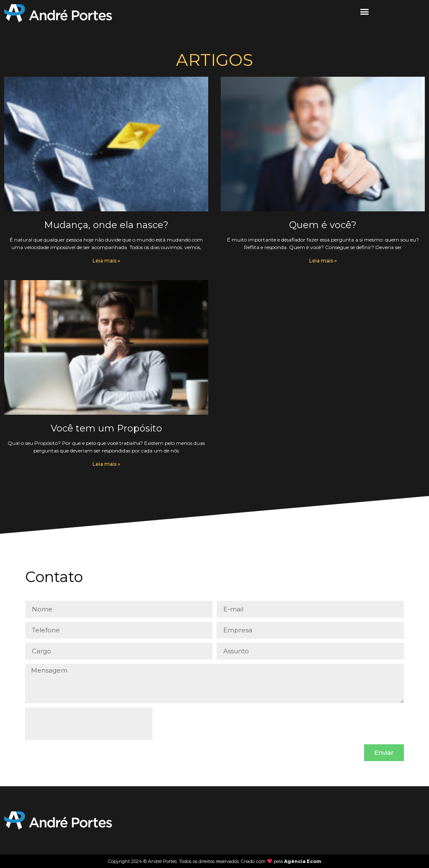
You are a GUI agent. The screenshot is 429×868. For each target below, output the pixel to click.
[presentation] (89, 724)
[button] (365, 11)
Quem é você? (323, 225)
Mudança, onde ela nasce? (106, 225)
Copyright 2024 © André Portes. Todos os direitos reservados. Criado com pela (214, 861)
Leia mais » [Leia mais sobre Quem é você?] (323, 261)
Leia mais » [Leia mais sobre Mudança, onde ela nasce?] (106, 261)
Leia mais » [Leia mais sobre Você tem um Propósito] (106, 464)
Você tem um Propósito (106, 428)
